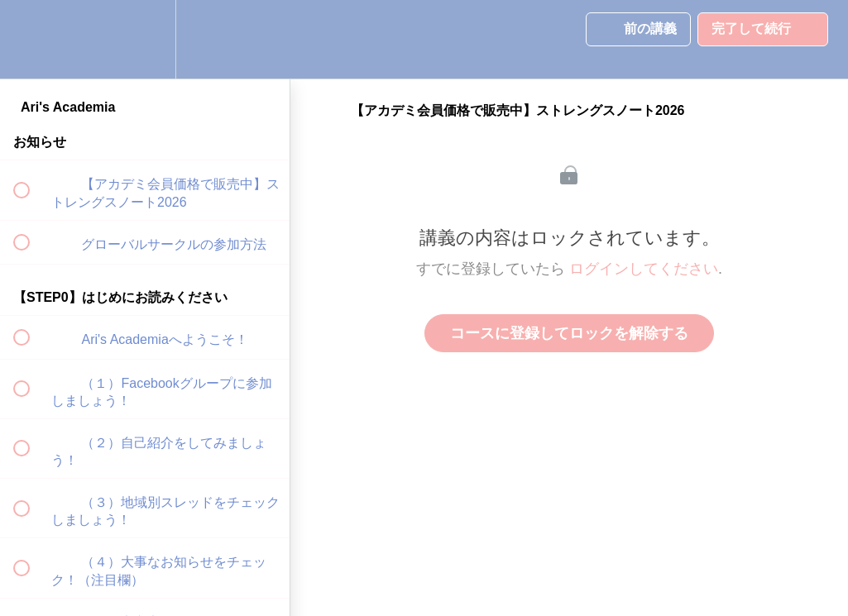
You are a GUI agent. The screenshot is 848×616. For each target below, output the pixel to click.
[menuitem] (145, 39)
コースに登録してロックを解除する (569, 333)
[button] (31, 39)
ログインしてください (644, 269)
